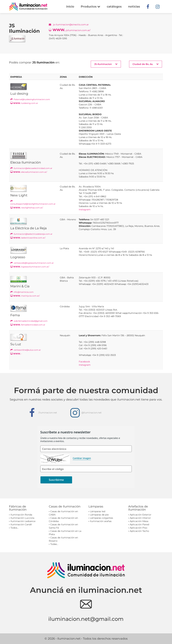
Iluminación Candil (21, 524)
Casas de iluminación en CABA (63, 513)
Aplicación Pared (139, 524)
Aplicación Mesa (139, 521)
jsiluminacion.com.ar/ (70, 30)
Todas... (54, 544)
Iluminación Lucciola (22, 518)
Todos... (15, 528)
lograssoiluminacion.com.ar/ (30, 267)
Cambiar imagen (82, 458)
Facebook (84, 362)
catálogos (114, 7)
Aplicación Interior (140, 518)
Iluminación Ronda (21, 515)
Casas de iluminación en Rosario (63, 539)
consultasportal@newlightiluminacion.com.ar (33, 202)
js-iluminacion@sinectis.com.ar (69, 25)
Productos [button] (91, 7)
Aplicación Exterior (141, 515)
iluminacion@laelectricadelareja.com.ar (31, 234)
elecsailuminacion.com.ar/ (29, 172)
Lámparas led (98, 511)
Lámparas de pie (99, 515)
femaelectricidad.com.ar (28, 325)
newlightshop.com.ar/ (27, 208)
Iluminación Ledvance (23, 521)
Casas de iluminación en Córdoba (63, 520)
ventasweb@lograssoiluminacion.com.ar (32, 263)
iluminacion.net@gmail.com (86, 619)
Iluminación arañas (101, 521)
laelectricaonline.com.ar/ (28, 238)
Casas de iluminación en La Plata (65, 533)
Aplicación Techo (139, 531)
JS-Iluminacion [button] (106, 64)
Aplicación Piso (139, 528)
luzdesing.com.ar (24, 103)
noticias (134, 7)
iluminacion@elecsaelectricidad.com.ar (31, 168)
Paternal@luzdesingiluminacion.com (30, 99)
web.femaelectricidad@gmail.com (29, 321)
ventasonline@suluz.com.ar (26, 350)
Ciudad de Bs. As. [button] (146, 64)
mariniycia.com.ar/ (25, 296)
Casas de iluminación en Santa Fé (63, 526)
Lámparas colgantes (101, 518)
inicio (70, 7)
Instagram (85, 209)
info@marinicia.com (22, 292)
